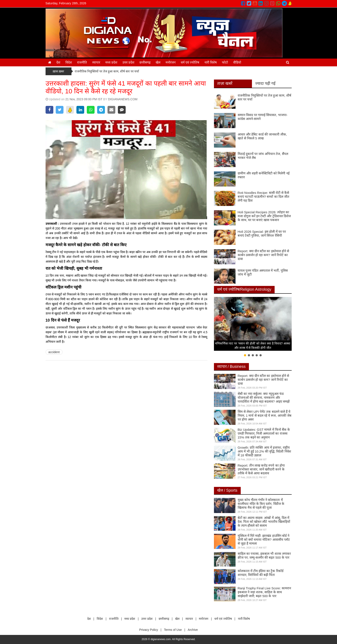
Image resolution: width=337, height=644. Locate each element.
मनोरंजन (171, 62)
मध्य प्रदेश (111, 62)
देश (58, 62)
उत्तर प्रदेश (128, 62)
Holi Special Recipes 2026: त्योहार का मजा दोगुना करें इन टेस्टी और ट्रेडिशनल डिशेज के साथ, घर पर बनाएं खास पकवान (264, 216)
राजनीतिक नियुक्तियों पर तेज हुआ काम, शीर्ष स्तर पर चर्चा (107, 71)
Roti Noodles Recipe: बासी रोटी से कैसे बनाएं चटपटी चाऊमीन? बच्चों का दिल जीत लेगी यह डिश (263, 197)
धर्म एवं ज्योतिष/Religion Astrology (244, 289)
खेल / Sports (227, 490)
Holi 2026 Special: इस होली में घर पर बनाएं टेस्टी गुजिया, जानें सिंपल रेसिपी (262, 234)
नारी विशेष (211, 62)
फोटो (225, 62)
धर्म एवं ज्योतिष (190, 62)
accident (54, 352)
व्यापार (96, 62)
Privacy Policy (149, 630)
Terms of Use (173, 630)
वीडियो (237, 62)
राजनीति (82, 62)
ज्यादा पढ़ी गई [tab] (265, 83)
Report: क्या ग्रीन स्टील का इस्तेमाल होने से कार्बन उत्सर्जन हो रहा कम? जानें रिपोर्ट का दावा (263, 255)
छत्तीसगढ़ (145, 62)
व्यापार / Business (231, 367)
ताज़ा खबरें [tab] (225, 83)
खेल (158, 62)
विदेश (69, 62)
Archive (193, 630)
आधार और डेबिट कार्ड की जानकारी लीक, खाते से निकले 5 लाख (262, 136)
